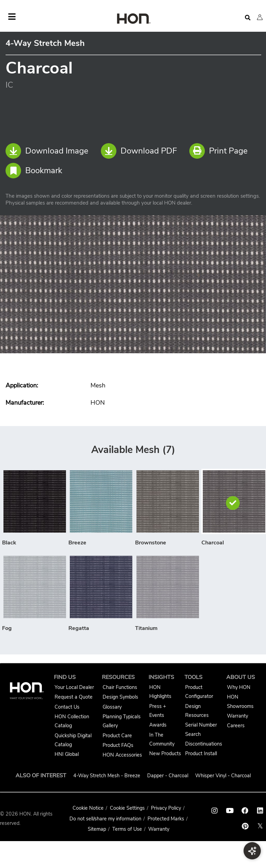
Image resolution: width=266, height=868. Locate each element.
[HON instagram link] (215, 811)
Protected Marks (166, 819)
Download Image (47, 151)
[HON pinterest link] (245, 826)
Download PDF (139, 151)
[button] (260, 17)
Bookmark (34, 171)
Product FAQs (118, 745)
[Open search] (248, 18)
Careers (236, 726)
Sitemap (97, 829)
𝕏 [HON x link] (260, 826)
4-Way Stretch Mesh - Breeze (107, 776)
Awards (158, 725)
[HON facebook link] (245, 811)
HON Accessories (122, 755)
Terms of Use (127, 829)
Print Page (218, 151)
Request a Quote (74, 697)
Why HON (239, 687)
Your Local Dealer (74, 687)
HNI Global (67, 754)
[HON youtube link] (230, 811)
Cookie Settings (127, 808)
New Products (165, 753)
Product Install (201, 753)
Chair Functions (120, 687)
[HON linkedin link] (260, 811)
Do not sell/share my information (105, 819)
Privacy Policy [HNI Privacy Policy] (166, 808)
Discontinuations (204, 744)
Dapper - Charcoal (168, 776)
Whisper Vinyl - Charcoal (223, 776)
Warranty (237, 716)
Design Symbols (120, 697)
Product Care (117, 736)
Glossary (112, 707)
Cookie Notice (88, 808)
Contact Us (67, 707)
